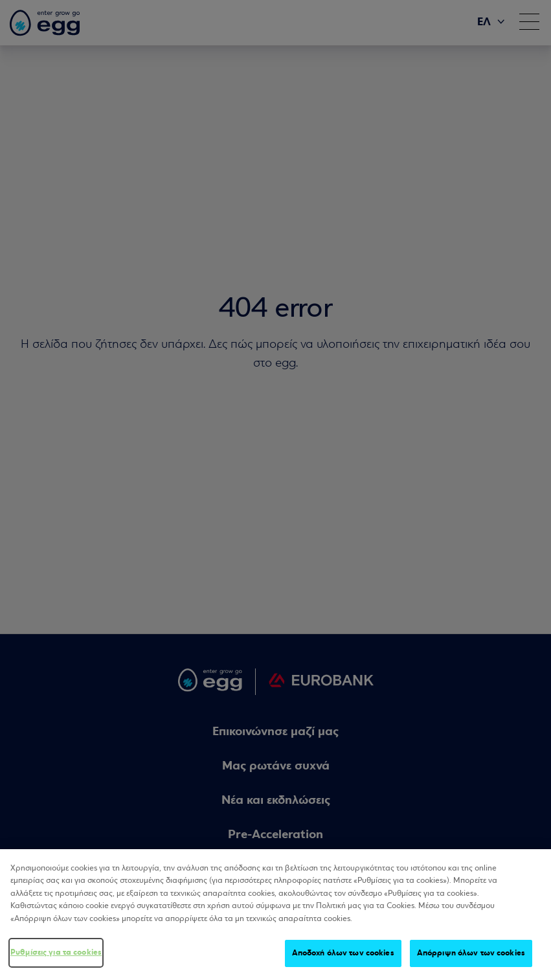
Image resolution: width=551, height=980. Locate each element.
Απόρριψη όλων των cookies (471, 953)
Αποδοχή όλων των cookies (343, 953)
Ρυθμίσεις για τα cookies (56, 953)
